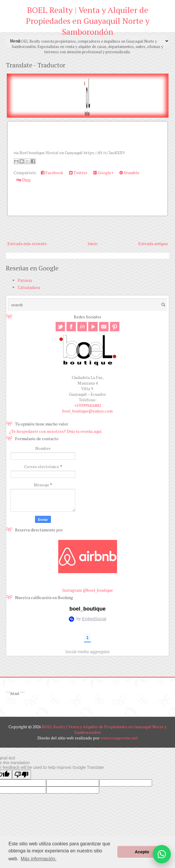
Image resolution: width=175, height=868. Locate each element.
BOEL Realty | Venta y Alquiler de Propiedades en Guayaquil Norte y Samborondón (88, 21)
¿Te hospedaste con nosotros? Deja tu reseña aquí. (56, 431)
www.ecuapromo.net (119, 738)
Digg (24, 180)
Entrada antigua (153, 243)
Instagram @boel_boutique (88, 590)
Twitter (78, 173)
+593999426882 (88, 405)
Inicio (93, 243)
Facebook (52, 173)
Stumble (129, 173)
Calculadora (29, 287)
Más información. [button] (39, 859)
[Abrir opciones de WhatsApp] (162, 854)
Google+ (103, 173)
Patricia (25, 280)
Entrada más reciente (27, 243)
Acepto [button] (142, 852)
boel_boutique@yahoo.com (87, 411)
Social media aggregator (88, 652)
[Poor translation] (21, 775)
